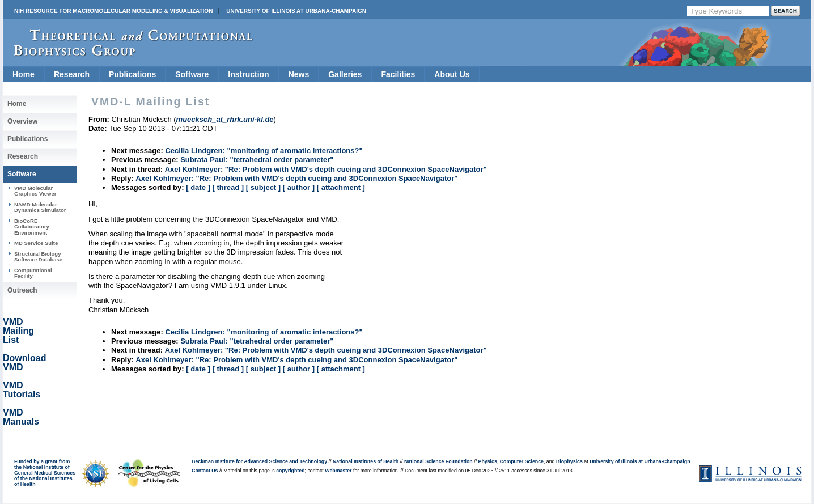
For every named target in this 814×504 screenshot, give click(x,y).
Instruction (248, 74)
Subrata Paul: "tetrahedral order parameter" (257, 160)
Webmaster (338, 471)
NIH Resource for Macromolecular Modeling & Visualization (113, 11)
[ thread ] (228, 187)
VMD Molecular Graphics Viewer (35, 191)
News (299, 74)
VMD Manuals (21, 417)
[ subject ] (263, 187)
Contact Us (205, 471)
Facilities (398, 74)
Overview (22, 121)
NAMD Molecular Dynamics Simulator (40, 207)
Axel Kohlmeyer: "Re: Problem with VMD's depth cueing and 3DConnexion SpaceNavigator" (326, 169)
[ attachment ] (341, 187)
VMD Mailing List (18, 331)
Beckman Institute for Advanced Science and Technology (259, 461)
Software (192, 74)
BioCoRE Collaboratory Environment (32, 227)
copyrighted (290, 471)
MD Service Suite (36, 243)
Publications (132, 74)
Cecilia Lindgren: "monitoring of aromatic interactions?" (264, 151)
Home (24, 74)
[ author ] (299, 187)
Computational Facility (33, 273)
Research (72, 74)
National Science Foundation (438, 461)
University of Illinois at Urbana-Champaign (296, 11)
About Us (452, 74)
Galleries (345, 74)
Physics (488, 461)
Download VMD (24, 363)
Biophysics (569, 461)
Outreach (22, 290)
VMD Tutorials (22, 390)
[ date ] (198, 187)
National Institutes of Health (366, 461)
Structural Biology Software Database (38, 257)
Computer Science (522, 461)
